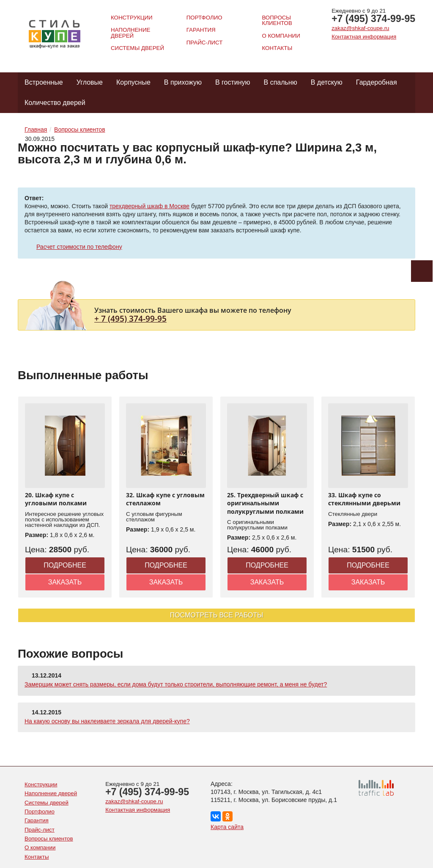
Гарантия (201, 30)
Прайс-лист (205, 43)
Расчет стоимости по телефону (79, 247)
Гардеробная (377, 82)
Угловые (90, 82)
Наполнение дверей (130, 33)
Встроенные (44, 82)
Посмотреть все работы (217, 615)
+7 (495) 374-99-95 (373, 19)
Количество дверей (55, 103)
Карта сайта (227, 827)
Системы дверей (137, 48)
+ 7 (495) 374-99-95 (130, 318)
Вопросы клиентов (277, 20)
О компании (281, 36)
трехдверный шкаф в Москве (149, 206)
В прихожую (183, 82)
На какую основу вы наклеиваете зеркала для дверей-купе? (107, 721)
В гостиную (233, 82)
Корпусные (133, 82)
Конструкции (132, 18)
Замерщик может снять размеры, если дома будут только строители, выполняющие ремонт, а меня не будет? (176, 684)
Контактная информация (364, 37)
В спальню (281, 82)
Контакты (277, 48)
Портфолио (204, 18)
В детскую (327, 82)
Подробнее (65, 565)
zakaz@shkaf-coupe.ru (360, 28)
